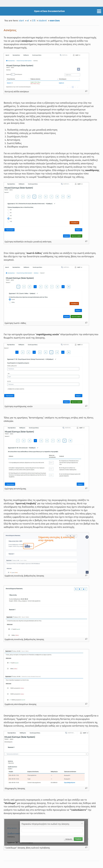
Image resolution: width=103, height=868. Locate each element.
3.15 (34, 21)
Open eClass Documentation (49, 11)
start (21, 21)
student (43, 21)
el (28, 21)
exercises (55, 21)
